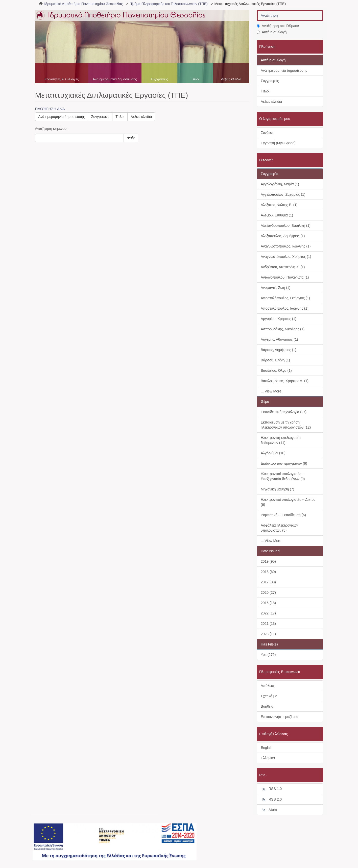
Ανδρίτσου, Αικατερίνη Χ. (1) (283, 267)
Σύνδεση (268, 133)
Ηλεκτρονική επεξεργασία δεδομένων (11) (281, 440)
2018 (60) (268, 572)
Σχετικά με (269, 696)
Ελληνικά (268, 758)
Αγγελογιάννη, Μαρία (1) (280, 184)
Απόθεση (268, 686)
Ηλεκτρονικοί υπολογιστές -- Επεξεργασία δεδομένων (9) (283, 476)
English (267, 748)
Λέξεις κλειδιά (231, 79)
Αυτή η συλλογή (272, 32)
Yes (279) (268, 655)
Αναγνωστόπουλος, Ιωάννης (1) (286, 246)
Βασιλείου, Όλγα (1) (276, 370)
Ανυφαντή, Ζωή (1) (276, 288)
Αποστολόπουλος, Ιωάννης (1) (285, 308)
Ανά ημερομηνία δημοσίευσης (115, 79)
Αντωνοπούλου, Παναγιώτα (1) (285, 277)
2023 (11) (268, 634)
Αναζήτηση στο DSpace (278, 26)
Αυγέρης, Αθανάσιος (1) (279, 339)
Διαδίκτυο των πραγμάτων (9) (284, 463)
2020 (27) (268, 592)
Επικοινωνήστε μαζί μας (280, 717)
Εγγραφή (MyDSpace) (278, 143)
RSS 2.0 (271, 800)
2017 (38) (268, 582)
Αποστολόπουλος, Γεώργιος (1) (285, 298)
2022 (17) (268, 613)
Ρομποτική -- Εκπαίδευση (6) (283, 515)
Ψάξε (131, 138)
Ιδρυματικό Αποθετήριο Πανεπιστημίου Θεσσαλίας (83, 4)
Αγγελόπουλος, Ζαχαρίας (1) (283, 194)
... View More (271, 391)
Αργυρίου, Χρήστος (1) (279, 319)
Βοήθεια (267, 706)
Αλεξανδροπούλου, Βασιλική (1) (286, 226)
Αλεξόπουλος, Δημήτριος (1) (283, 236)
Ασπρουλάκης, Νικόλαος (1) (283, 329)
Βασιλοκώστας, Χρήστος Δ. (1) (285, 381)
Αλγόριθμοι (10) (273, 453)
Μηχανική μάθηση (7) (277, 489)
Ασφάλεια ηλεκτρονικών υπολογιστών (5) (279, 528)
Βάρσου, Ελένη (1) (275, 360)
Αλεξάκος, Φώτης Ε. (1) (279, 205)
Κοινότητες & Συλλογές (62, 79)
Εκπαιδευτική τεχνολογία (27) (284, 412)
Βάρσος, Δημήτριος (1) (279, 350)
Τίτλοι (195, 79)
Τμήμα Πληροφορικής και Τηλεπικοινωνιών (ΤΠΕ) (169, 4)
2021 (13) (268, 624)
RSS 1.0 (271, 789)
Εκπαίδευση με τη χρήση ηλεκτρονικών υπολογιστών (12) (286, 425)
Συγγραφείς (159, 79)
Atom (269, 810)
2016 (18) (268, 603)
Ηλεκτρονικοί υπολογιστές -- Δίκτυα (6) (288, 502)
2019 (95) (268, 561)
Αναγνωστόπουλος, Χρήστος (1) (286, 257)
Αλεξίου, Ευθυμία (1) (277, 215)
